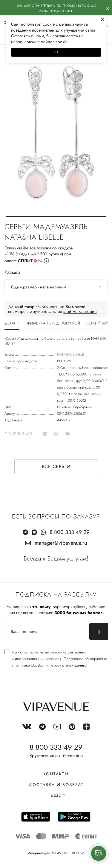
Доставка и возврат (56, 785)
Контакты (56, 774)
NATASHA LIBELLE (70, 355)
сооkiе (62, 42)
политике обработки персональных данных (51, 665)
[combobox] (56, 287)
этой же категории (80, 311)
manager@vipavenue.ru (61, 543)
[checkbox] (56, 659)
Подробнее (62, 11)
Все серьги (56, 466)
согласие (31, 652)
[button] (56, 216)
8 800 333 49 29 (69, 532)
